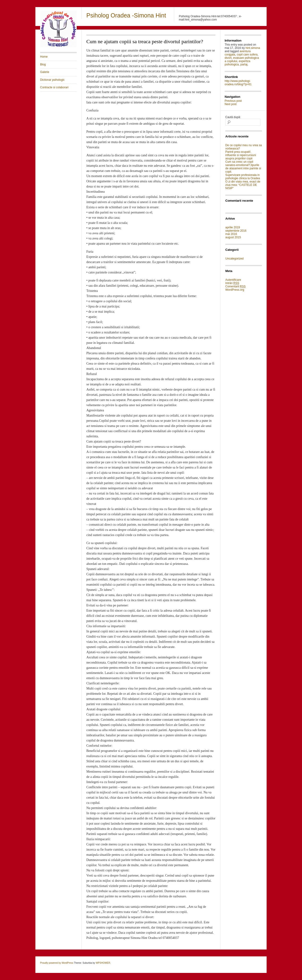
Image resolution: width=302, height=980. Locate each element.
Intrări (232, 283)
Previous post (233, 101)
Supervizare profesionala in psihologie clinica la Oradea (243, 177)
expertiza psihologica (237, 63)
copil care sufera (247, 55)
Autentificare (233, 280)
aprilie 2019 (233, 227)
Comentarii (235, 287)
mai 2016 (231, 234)
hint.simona (253, 48)
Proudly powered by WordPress (57, 963)
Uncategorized (234, 259)
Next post (231, 104)
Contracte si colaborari (54, 87)
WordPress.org (235, 290)
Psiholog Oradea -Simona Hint (126, 15)
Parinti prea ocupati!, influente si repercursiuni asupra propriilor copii (241, 155)
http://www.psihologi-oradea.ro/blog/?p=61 (238, 83)
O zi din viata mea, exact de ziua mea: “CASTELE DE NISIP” (243, 185)
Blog (43, 64)
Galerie (45, 72)
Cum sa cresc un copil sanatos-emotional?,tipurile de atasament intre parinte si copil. (243, 167)
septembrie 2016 (236, 231)
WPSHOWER (103, 963)
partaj (244, 64)
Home (44, 57)
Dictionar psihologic (52, 80)
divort (228, 58)
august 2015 (233, 237)
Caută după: (233, 117)
